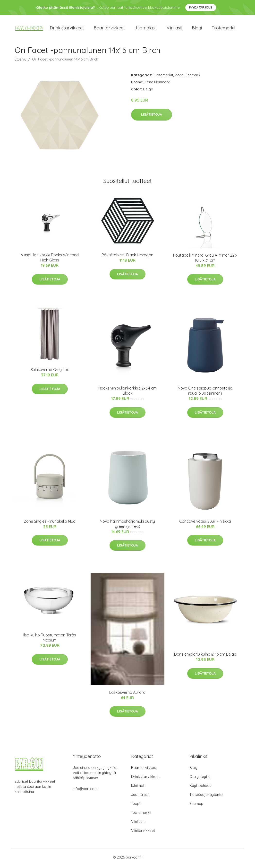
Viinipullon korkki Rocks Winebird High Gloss (50, 260)
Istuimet (138, 788)
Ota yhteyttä (200, 779)
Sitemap (196, 806)
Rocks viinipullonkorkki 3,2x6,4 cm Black (127, 393)
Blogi (197, 29)
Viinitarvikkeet (143, 833)
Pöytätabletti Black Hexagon (127, 258)
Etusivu (20, 62)
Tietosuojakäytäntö (206, 797)
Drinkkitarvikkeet (67, 29)
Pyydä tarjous (201, 7)
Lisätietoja (152, 117)
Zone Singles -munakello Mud (50, 524)
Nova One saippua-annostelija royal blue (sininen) (205, 393)
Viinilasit (174, 29)
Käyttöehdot (200, 788)
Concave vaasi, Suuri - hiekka (205, 524)
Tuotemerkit (224, 29)
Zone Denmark (188, 77)
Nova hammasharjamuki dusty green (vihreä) (127, 526)
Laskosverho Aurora (127, 695)
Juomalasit (146, 29)
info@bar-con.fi (86, 791)
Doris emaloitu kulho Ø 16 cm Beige (205, 657)
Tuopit (136, 806)
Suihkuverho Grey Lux (50, 372)
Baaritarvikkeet (109, 29)
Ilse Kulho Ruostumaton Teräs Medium (50, 640)
